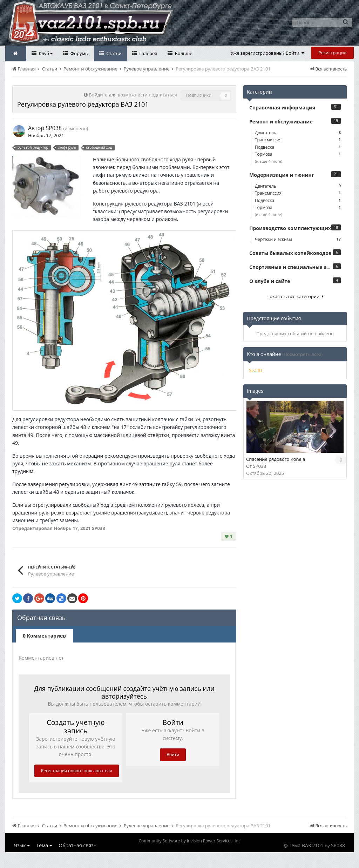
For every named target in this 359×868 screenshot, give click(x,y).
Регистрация (332, 53)
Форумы (79, 53)
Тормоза (298, 154)
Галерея (148, 53)
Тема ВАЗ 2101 (306, 845)
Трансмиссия (298, 140)
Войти (173, 755)
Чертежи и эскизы (298, 239)
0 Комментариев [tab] (44, 636)
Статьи (113, 53)
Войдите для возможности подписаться (133, 95)
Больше (183, 53)
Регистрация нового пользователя (77, 771)
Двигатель (298, 133)
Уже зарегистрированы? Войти (268, 53)
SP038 (54, 128)
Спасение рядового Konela (276, 459)
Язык (22, 845)
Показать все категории (295, 296)
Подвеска (298, 147)
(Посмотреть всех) (302, 354)
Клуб (45, 53)
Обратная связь (77, 845)
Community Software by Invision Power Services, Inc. (190, 841)
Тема (44, 845)
